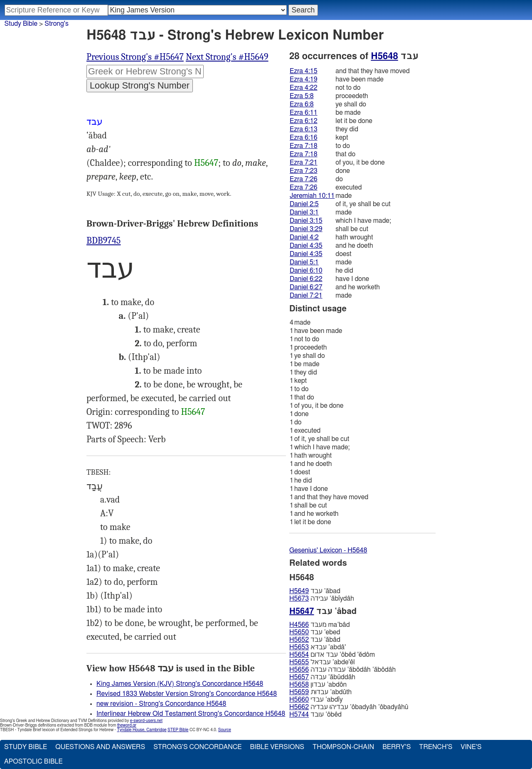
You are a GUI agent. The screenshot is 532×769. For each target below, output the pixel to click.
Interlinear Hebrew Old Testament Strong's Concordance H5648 (191, 714)
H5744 (299, 715)
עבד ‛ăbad (315, 591)
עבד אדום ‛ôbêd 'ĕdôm (332, 655)
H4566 (299, 625)
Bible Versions (277, 747)
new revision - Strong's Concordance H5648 (161, 704)
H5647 (206, 163)
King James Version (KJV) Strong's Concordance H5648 (180, 684)
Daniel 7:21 (306, 296)
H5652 (299, 640)
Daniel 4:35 (306, 246)
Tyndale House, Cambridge (142, 730)
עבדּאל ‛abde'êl (322, 662)
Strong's (57, 24)
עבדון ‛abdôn (318, 685)
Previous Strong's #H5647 (135, 57)
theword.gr (127, 725)
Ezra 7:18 (304, 146)
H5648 (384, 56)
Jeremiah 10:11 (312, 196)
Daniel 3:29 (306, 229)
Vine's (471, 747)
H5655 (299, 662)
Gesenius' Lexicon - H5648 (328, 550)
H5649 (299, 591)
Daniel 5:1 (304, 262)
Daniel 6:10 (306, 271)
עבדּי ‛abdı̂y (316, 700)
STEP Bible (178, 730)
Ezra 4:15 (304, 71)
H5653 (299, 647)
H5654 (299, 655)
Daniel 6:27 (306, 287)
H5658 (299, 685)
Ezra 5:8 (302, 96)
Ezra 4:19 (304, 79)
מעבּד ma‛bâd (320, 625)
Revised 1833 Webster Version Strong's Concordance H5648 (187, 694)
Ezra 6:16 (304, 138)
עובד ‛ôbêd (315, 715)
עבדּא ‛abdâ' (318, 647)
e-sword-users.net (146, 721)
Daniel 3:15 (306, 221)
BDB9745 (103, 241)
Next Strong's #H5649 (227, 57)
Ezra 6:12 (304, 121)
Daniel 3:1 (304, 212)
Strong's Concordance (197, 747)
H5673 (299, 599)
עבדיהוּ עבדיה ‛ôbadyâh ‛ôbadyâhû (349, 707)
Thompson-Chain (343, 747)
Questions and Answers (100, 747)
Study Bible (21, 24)
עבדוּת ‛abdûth (320, 692)
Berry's (397, 747)
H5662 (299, 707)
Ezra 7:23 (304, 171)
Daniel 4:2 (304, 237)
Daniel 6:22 (306, 279)
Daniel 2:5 (304, 204)
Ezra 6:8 (302, 104)
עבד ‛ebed (315, 632)
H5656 (299, 670)
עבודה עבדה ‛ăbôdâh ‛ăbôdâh (342, 670)
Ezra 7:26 (304, 179)
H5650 (299, 632)
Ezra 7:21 (304, 163)
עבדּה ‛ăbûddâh (322, 677)
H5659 (299, 692)
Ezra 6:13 (304, 129)
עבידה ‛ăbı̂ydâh (322, 599)
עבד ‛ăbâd (315, 640)
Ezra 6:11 (304, 113)
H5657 (299, 677)
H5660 (299, 700)
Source (225, 730)
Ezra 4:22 (304, 88)
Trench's (436, 747)
